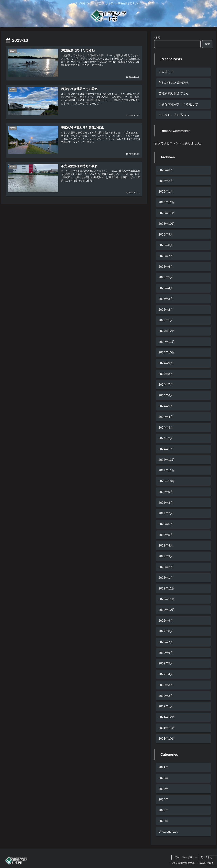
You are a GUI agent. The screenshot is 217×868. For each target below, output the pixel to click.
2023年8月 (166, 503)
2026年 (163, 821)
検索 (157, 38)
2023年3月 (166, 556)
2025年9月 (166, 235)
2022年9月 (166, 621)
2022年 (163, 778)
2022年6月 (166, 653)
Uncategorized (168, 832)
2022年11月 (167, 599)
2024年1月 (166, 449)
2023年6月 (166, 524)
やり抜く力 (166, 72)
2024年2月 (166, 438)
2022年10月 (167, 610)
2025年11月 (167, 213)
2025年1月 (166, 320)
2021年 (163, 767)
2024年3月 (166, 428)
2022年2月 (166, 696)
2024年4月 (166, 417)
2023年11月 (167, 470)
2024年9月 (166, 363)
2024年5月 (166, 406)
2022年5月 (166, 663)
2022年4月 (166, 674)
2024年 (163, 799)
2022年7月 (166, 642)
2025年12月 (167, 202)
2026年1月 (166, 192)
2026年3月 (166, 170)
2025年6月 (166, 267)
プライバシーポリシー (185, 857)
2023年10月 (167, 481)
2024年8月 (166, 374)
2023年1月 (166, 578)
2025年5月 (166, 277)
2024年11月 (167, 342)
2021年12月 (167, 717)
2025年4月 (166, 288)
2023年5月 (166, 535)
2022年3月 (166, 685)
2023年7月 (166, 513)
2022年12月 (167, 588)
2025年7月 (166, 256)
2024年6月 (166, 395)
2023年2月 (166, 567)
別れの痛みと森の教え (174, 83)
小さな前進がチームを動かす (178, 104)
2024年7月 (166, 385)
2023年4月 (166, 546)
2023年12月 (167, 460)
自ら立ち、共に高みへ (174, 115)
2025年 (163, 810)
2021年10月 (167, 739)
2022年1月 (166, 706)
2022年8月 (166, 631)
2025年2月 (166, 310)
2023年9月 (166, 492)
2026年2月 (166, 181)
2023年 (163, 789)
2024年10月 (167, 352)
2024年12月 (167, 331)
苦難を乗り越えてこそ (174, 93)
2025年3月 (166, 299)
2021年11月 (167, 728)
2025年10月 (167, 224)
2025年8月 (166, 245)
